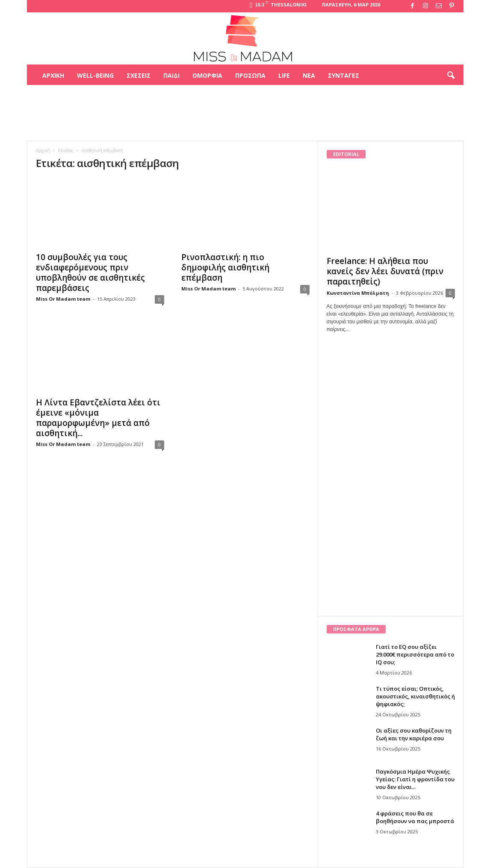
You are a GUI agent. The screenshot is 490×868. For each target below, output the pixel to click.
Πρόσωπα (250, 75)
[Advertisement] (245, 113)
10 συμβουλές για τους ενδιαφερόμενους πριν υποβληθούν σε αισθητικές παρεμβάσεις (90, 273)
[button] (451, 76)
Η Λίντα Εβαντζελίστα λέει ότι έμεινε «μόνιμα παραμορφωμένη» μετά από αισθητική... (98, 418)
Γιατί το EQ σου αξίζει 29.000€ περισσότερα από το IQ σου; (415, 654)
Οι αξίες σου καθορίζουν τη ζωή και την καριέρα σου (414, 734)
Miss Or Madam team (63, 299)
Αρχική (53, 75)
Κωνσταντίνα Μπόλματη (358, 293)
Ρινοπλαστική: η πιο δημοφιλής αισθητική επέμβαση (225, 267)
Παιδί (171, 75)
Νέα (309, 75)
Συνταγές (344, 75)
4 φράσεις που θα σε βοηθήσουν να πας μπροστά (415, 817)
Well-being (95, 75)
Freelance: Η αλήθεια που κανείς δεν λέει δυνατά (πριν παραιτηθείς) (385, 271)
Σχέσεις (139, 75)
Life (284, 75)
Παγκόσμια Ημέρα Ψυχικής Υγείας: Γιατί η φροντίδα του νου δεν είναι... (415, 779)
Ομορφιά (207, 75)
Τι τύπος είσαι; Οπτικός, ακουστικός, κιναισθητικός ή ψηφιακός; (415, 696)
